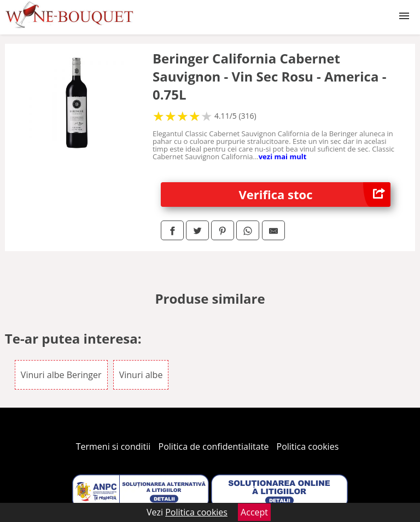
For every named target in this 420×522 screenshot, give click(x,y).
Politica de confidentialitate (214, 446)
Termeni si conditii (113, 446)
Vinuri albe (141, 375)
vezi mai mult (283, 156)
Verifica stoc (315, 195)
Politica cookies (308, 446)
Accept (254, 512)
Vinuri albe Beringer (61, 375)
